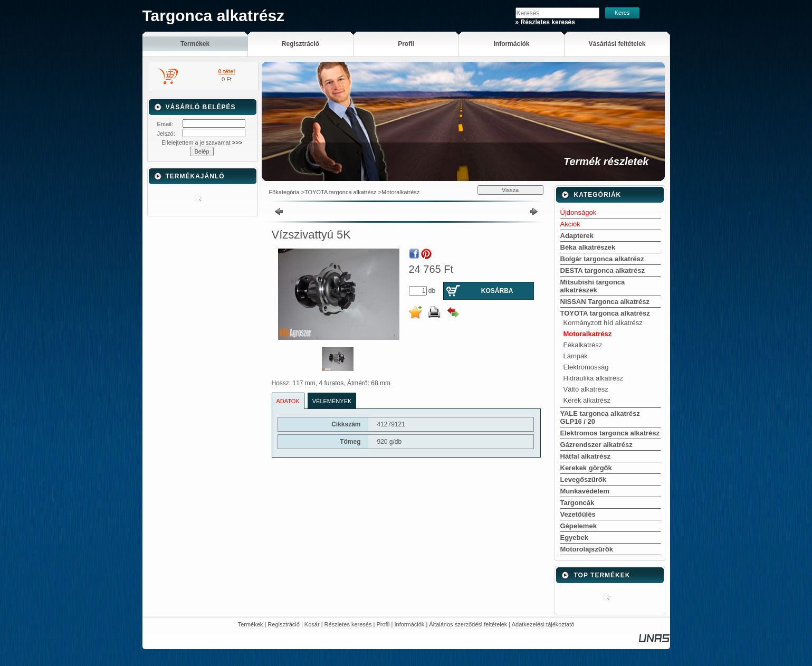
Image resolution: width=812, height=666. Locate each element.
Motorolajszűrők (587, 549)
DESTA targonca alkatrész (603, 270)
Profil (383, 624)
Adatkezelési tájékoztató (543, 624)
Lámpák (576, 356)
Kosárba (497, 291)
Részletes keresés (348, 624)
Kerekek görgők (586, 468)
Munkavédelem (585, 491)
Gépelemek (579, 526)
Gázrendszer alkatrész (596, 445)
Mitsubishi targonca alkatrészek (593, 286)
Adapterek (577, 236)
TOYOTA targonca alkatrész (341, 192)
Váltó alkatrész (586, 389)
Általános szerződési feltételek (468, 624)
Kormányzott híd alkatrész (603, 323)
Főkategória (284, 192)
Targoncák (577, 503)
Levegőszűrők (583, 479)
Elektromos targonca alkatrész (610, 433)
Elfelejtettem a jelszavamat (202, 142)
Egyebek (574, 537)
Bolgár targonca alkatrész (602, 259)
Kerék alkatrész (587, 400)
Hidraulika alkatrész (593, 378)
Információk (410, 624)
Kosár (312, 624)
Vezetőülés (578, 514)
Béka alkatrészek (588, 247)
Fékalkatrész (583, 345)
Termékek (251, 624)
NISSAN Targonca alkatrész (605, 302)
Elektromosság (586, 367)
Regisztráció (284, 624)
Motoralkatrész (400, 192)
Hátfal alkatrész (585, 456)
